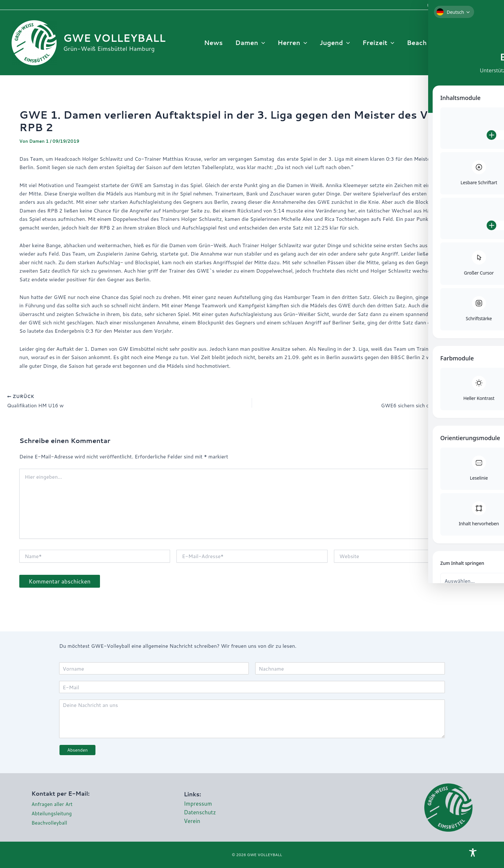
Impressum (198, 803)
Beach (421, 43)
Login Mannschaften (446, 5)
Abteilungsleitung (52, 814)
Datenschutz (200, 812)
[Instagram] (488, 43)
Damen (252, 43)
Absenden (77, 750)
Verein (192, 821)
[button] (263, 43)
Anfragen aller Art (53, 804)
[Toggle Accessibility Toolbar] (473, 853)
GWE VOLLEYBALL (114, 38)
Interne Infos (485, 5)
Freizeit (379, 43)
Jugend (336, 43)
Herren (293, 43)
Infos (458, 43)
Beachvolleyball (50, 823)
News (215, 43)
